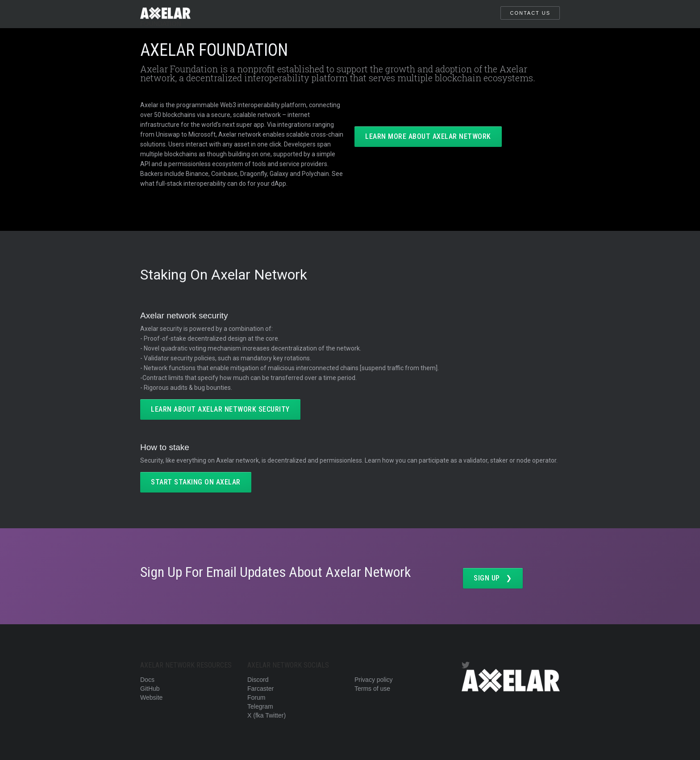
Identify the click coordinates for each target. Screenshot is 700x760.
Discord (258, 680)
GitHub (150, 689)
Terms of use (372, 689)
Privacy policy (374, 680)
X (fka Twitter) (267, 715)
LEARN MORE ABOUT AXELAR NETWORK (428, 136)
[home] (165, 14)
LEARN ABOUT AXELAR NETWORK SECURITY (220, 409)
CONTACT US (530, 13)
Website (151, 697)
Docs (147, 680)
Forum (256, 697)
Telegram (260, 706)
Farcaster (260, 689)
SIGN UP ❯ (493, 578)
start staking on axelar (196, 482)
